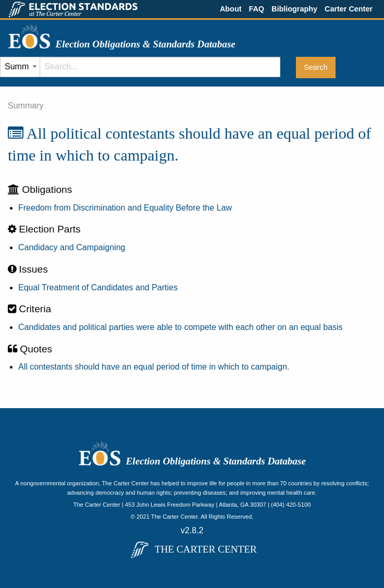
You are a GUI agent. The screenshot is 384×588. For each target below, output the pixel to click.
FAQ (256, 9)
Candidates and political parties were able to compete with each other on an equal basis (181, 327)
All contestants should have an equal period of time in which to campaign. (154, 367)
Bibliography (294, 9)
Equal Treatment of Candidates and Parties (98, 287)
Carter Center (349, 9)
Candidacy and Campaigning (72, 247)
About (231, 9)
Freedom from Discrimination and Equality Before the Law (125, 208)
